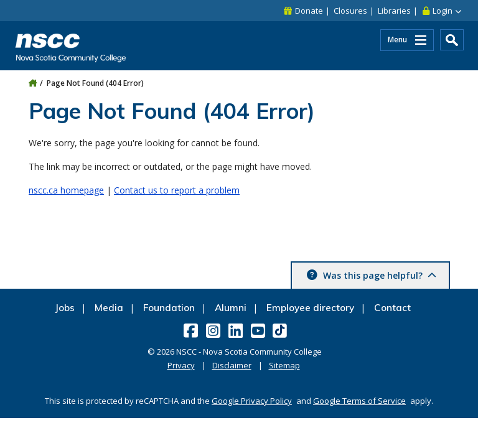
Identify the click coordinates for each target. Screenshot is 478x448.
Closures (350, 11)
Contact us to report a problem (177, 190)
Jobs (65, 308)
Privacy (181, 365)
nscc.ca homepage (66, 190)
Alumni (231, 308)
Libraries (394, 11)
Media (109, 308)
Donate (309, 11)
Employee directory (310, 308)
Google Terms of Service (359, 401)
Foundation (169, 308)
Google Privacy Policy (252, 401)
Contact (392, 308)
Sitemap (284, 365)
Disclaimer (232, 365)
